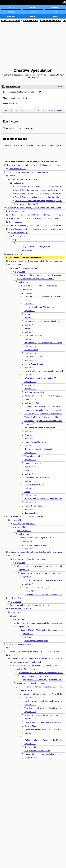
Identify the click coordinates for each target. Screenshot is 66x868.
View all (34, 78)
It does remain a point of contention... (37, 676)
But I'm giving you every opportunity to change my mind (40, 623)
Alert (24, 110)
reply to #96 (30, 431)
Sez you (16, 616)
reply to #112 (30, 438)
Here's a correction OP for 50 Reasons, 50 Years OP (27, 162)
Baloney (28, 314)
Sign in (55, 16)
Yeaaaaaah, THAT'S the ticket (37, 478)
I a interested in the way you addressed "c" (27, 257)
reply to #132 (30, 460)
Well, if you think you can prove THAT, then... (39, 538)
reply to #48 (24, 534)
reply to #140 (30, 467)
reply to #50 (24, 570)
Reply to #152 (30, 726)
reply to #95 (30, 332)
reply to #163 (30, 744)
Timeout (28, 293)
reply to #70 (30, 548)
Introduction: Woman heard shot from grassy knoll (28, 172)
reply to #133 (30, 382)
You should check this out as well (27, 662)
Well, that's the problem (34, 392)
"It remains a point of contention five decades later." (41, 673)
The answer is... (19, 236)
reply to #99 (30, 339)
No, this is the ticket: (33, 747)
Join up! (33, 16)
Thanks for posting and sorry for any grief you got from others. (33, 218)
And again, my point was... (24, 524)
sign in (12, 128)
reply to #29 (16, 520)
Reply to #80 (30, 424)
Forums (33, 12)
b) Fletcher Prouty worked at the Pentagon (27, 517)
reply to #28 (16, 265)
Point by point (30, 399)
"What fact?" (30, 470)
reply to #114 (30, 446)
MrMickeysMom (13, 87)
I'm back (28, 300)
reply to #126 (30, 698)
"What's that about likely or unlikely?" (40, 378)
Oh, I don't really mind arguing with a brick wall (44, 343)
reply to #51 (24, 282)
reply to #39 (20, 563)
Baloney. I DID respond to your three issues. (39, 286)
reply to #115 (30, 353)
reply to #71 (30, 584)
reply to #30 (16, 556)
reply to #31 (16, 602)
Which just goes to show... (36, 545)
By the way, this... (32, 385)
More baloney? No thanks (35, 442)
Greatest (55, 7)
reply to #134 (30, 705)
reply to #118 (30, 360)
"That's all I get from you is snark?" (26, 179)
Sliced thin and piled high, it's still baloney (42, 321)
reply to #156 (30, 495)
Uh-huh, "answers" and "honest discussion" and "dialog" (38, 186)
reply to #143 (30, 719)
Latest (33, 7)
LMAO (27, 492)
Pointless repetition (33, 463)
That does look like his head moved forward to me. (36, 666)
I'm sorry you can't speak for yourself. (35, 247)
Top (15, 110)
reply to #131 (30, 389)
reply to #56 (28, 634)
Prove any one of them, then (36, 641)
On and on (29, 328)
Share (51, 110)
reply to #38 (20, 272)
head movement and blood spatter (31, 683)
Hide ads (11, 16)
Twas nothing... (15, 222)
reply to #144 (30, 474)
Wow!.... (12, 648)
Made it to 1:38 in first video (19, 644)
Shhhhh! (12, 655)
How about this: (31, 513)
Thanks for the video (33, 456)
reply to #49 (24, 627)
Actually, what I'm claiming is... (38, 588)
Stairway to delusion (33, 336)
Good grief (29, 435)
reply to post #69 (32, 403)
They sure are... (27, 250)
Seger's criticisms (14, 254)
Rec (6, 110)
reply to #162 (30, 509)
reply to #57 (28, 577)
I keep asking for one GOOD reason (39, 307)
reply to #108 (30, 346)
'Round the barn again (34, 506)
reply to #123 (26, 690)
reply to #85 (30, 318)
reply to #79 (30, 311)
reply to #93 (30, 325)
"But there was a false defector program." (30, 559)
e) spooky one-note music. (20, 609)
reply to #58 (28, 289)
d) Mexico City (15, 598)
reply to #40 (20, 527)
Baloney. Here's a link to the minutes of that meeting (43, 573)
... (17, 243)
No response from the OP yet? (29, 204)
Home (11, 7)
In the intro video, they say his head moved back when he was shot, (35, 651)
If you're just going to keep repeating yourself (44, 371)
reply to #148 (30, 481)
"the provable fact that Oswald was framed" (31, 605)
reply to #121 (30, 367)
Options (42, 110)
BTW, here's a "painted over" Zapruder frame (35, 279)
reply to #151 (30, 488)
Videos (11, 12)
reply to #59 (28, 541)
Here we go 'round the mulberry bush (40, 449)
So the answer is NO (19, 233)
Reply (60, 110)
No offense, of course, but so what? (40, 428)
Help (55, 12)
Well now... (29, 637)
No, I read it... (19, 183)
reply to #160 (30, 502)
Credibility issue (31, 350)
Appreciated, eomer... (18, 211)
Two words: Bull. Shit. (34, 357)
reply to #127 (30, 375)
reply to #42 (20, 619)
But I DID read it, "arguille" (35, 364)
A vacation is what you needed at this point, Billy (45, 297)
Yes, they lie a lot (24, 531)
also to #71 (29, 591)
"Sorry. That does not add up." (25, 268)
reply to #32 (16, 612)
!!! (16, 240)
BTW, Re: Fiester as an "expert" (37, 751)
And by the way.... (32, 758)
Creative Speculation (50, 21)
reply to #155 (30, 733)
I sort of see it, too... (18, 169)
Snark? (12, 176)
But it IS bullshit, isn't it (34, 485)
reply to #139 (30, 712)
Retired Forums (30, 21)
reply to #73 (30, 304)
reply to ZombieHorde (26, 669)
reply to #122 (30, 453)
